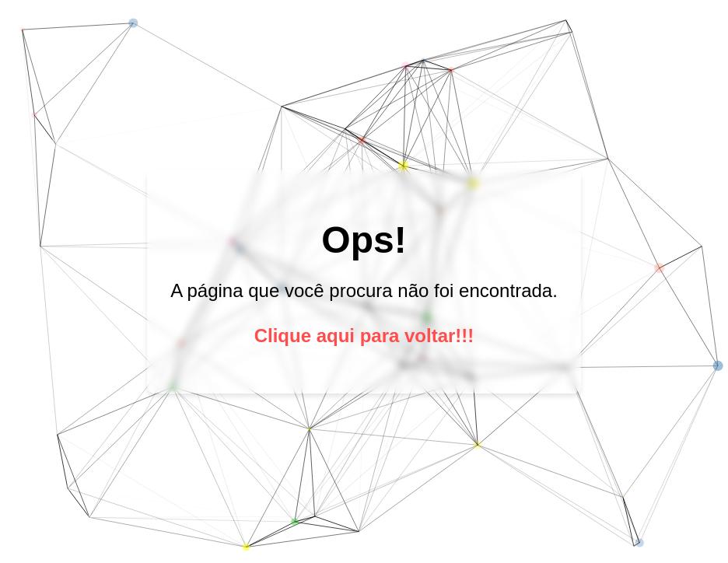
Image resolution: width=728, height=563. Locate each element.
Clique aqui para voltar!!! (364, 336)
